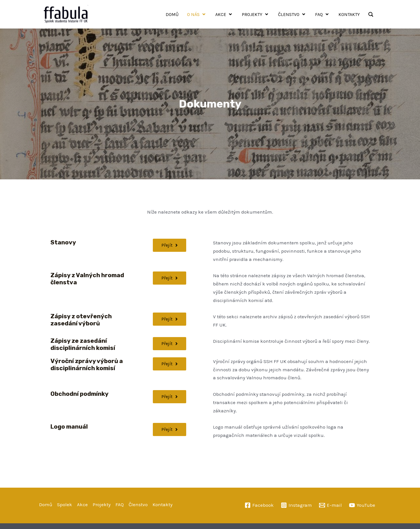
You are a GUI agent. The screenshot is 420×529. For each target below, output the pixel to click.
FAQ (120, 504)
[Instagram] (296, 505)
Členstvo (138, 504)
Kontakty (163, 504)
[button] (170, 397)
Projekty (102, 504)
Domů (46, 504)
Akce (82, 504)
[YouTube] (362, 505)
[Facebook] (259, 505)
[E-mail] (330, 505)
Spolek (65, 504)
